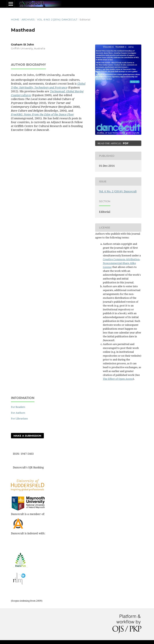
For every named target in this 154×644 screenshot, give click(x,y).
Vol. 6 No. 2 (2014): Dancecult (57, 19)
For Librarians (19, 418)
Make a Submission (27, 436)
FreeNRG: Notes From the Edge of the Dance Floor (42, 114)
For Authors (18, 413)
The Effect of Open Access (118, 379)
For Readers (18, 407)
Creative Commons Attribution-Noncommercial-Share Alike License (122, 263)
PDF (125, 143)
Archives (28, 19)
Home (15, 19)
